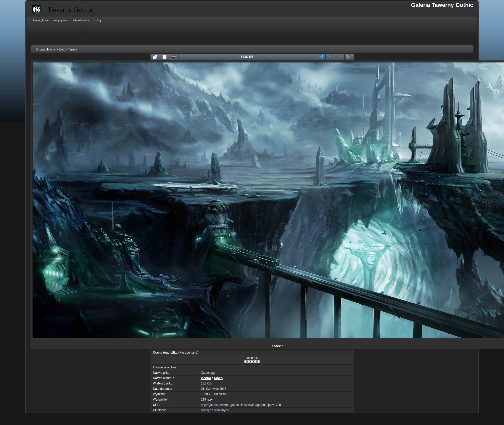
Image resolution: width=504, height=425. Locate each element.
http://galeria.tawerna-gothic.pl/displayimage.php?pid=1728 (241, 405)
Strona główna (45, 49)
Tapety (72, 49)
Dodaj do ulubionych (215, 410)
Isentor (206, 378)
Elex (62, 49)
